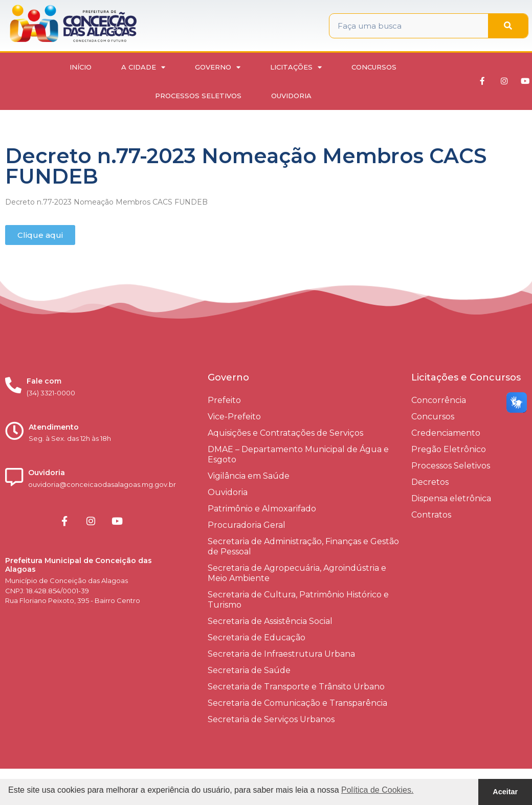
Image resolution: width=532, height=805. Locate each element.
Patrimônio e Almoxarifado (262, 509)
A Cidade (143, 67)
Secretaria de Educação (257, 638)
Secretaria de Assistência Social (270, 621)
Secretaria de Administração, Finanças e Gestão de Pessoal (303, 546)
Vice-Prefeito (234, 417)
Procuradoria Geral (247, 525)
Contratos (431, 515)
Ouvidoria (291, 96)
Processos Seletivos (198, 96)
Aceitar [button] (505, 792)
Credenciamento (446, 433)
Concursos (374, 67)
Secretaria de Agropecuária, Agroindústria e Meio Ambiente (297, 573)
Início (81, 67)
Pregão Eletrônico (449, 449)
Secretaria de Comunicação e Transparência (297, 703)
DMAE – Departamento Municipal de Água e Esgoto (298, 454)
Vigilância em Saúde (249, 476)
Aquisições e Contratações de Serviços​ (285, 433)
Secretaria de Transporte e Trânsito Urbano (296, 687)
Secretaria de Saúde (249, 670)
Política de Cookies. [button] (377, 790)
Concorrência (439, 400)
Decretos (430, 482)
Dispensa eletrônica (451, 498)
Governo (218, 67)
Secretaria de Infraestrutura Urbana (281, 654)
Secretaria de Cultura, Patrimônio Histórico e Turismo (298, 600)
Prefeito (224, 400)
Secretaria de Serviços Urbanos (271, 719)
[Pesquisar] (508, 26)
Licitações (296, 67)
